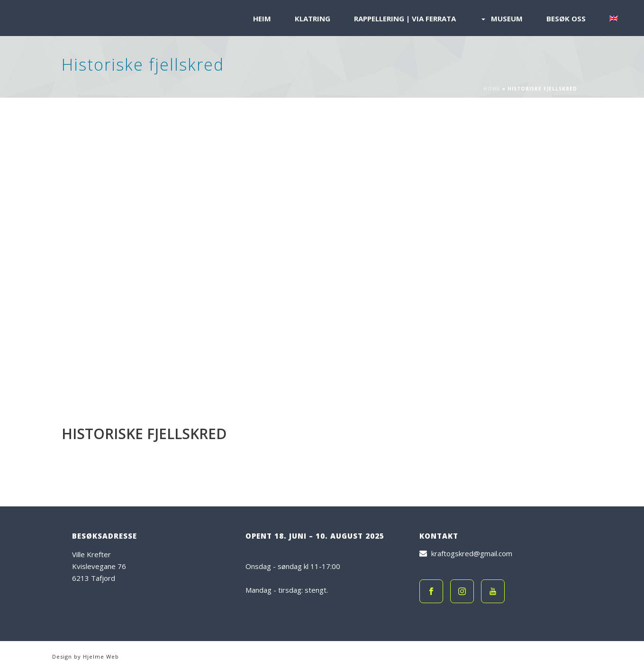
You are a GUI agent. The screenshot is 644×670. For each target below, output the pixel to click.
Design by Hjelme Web (86, 656)
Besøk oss (566, 18)
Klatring (313, 18)
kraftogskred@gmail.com (472, 553)
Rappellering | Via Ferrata (405, 18)
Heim (262, 18)
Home (492, 89)
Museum (501, 18)
